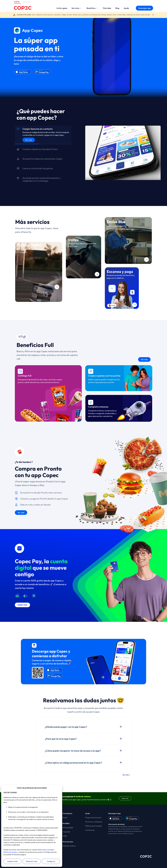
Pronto (65, 818)
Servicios (77, 8)
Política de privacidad (45, 850)
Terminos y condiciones (94, 822)
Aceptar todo (12, 861)
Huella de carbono (69, 846)
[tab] (43, 135)
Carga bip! (66, 832)
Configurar (51, 861)
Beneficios (92, 8)
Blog (117, 8)
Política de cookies (10, 852)
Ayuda (126, 8)
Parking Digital (68, 828)
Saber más (125, 798)
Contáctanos (90, 830)
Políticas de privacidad (93, 826)
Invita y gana (62, 8)
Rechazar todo (32, 861)
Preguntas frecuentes (93, 818)
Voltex (65, 836)
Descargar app (144, 8)
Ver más (29, 140)
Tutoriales (107, 8)
